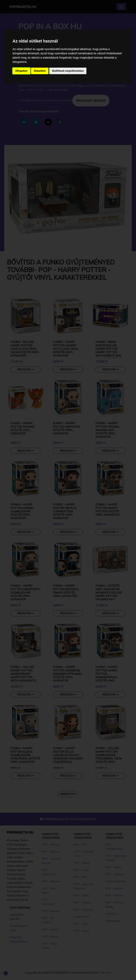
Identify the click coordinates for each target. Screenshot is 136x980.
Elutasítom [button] (40, 71)
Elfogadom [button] (21, 71)
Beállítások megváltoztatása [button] (68, 71)
